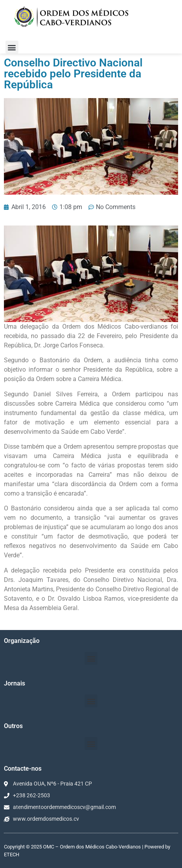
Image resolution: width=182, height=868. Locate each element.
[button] (12, 47)
